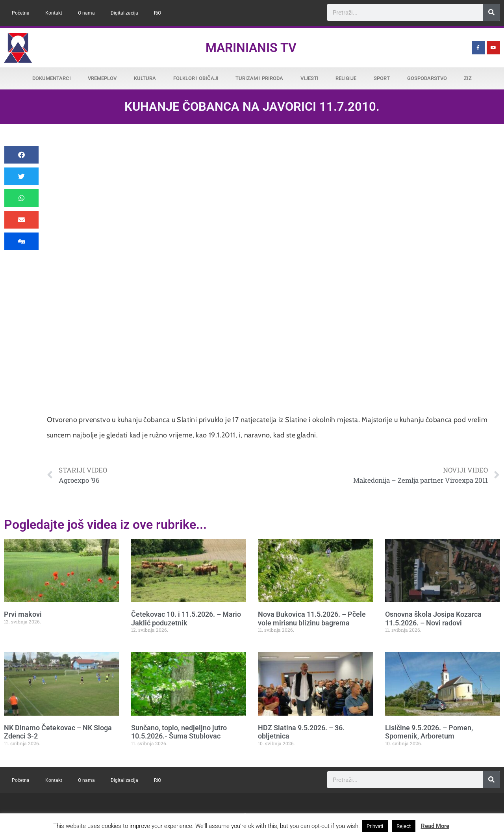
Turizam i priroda (259, 78)
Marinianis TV (251, 48)
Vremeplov (102, 78)
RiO (157, 13)
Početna (21, 13)
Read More (435, 826)
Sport (382, 78)
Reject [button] (404, 826)
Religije (346, 78)
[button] (21, 155)
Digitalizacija (124, 13)
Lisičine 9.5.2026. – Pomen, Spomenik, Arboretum (429, 732)
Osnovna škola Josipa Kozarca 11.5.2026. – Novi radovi (433, 619)
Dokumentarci (52, 78)
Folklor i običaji (196, 78)
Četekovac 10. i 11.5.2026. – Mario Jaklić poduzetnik (186, 619)
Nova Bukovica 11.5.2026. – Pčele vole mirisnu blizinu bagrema (312, 619)
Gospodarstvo (427, 78)
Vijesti (309, 78)
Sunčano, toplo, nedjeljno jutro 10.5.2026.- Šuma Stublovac (179, 732)
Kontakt (54, 13)
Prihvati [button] (375, 826)
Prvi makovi (23, 614)
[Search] (492, 12)
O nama (86, 13)
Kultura (145, 78)
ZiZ (468, 78)
